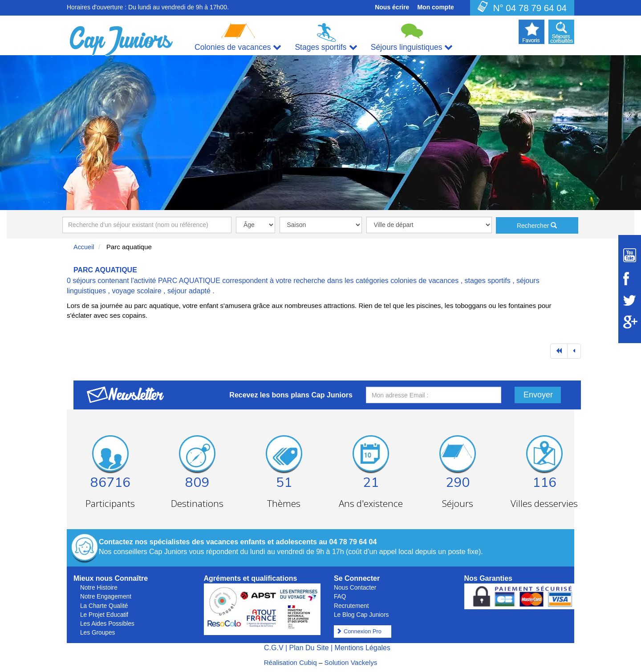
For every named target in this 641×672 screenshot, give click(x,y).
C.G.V (274, 648)
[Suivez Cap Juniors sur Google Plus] (630, 322)
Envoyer (538, 395)
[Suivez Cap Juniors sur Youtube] (630, 255)
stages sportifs (488, 281)
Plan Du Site (309, 648)
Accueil (84, 247)
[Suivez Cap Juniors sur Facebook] (630, 279)
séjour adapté (189, 291)
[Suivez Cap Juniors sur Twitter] (630, 300)
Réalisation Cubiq (290, 662)
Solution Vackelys (351, 662)
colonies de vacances (424, 281)
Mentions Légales (363, 648)
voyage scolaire (136, 291)
